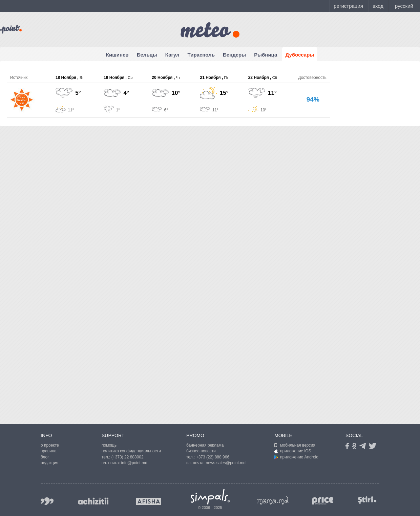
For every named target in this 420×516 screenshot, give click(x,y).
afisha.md (149, 501)
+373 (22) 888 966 (213, 457)
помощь (109, 445)
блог (45, 457)
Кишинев (117, 55)
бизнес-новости (201, 451)
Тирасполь (201, 55)
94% (313, 99)
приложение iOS (293, 451)
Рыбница (266, 55)
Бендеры (234, 55)
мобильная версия (295, 445)
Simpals (210, 497)
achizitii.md (93, 501)
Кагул (172, 55)
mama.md (273, 500)
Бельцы (147, 55)
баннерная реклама (205, 445)
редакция (49, 463)
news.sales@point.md (226, 463)
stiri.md (367, 500)
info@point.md (134, 463)
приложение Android (296, 457)
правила (49, 451)
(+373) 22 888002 (128, 457)
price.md (323, 501)
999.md (47, 501)
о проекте (50, 445)
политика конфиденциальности (131, 451)
